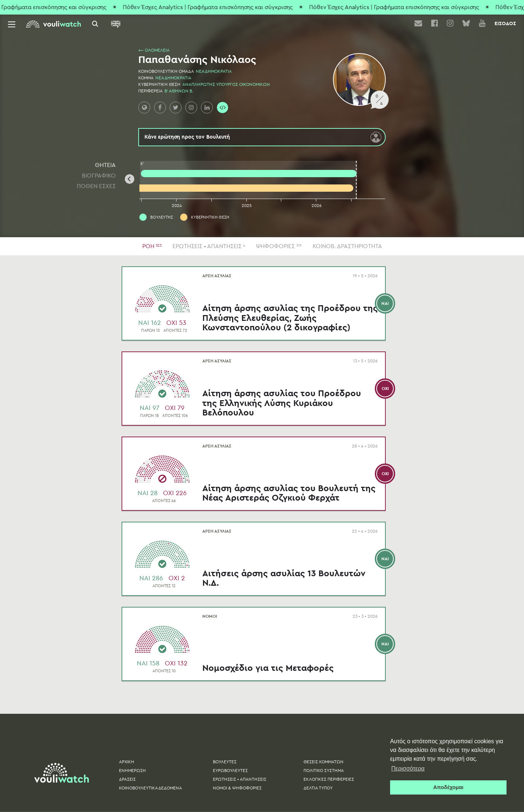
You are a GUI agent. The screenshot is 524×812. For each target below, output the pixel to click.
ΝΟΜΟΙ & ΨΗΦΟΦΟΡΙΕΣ (237, 788)
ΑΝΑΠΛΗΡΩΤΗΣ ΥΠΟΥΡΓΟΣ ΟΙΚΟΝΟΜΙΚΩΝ (226, 84)
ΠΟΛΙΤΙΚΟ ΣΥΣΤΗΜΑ (324, 771)
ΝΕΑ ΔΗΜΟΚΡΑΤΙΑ (214, 71)
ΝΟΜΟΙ (154, 616)
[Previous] (130, 179)
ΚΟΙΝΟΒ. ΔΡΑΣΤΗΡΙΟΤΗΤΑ (347, 246)
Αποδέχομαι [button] (448, 787)
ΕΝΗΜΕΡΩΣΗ (132, 771)
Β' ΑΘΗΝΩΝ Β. (179, 91)
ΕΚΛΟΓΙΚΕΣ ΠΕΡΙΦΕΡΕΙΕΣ (329, 779)
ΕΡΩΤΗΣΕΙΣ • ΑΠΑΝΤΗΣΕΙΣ (209, 246)
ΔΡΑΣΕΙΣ (127, 779)
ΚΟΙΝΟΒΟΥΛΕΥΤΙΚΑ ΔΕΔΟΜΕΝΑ (150, 788)
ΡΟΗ (152, 246)
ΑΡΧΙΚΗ (127, 762)
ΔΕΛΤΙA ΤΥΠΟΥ (318, 788)
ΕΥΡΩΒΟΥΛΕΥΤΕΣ (230, 771)
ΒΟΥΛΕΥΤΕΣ (225, 762)
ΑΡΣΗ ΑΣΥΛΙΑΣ (161, 276)
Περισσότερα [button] (408, 769)
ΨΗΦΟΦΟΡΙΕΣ (279, 246)
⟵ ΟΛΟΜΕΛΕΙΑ (154, 50)
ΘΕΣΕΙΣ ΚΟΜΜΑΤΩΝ (323, 762)
